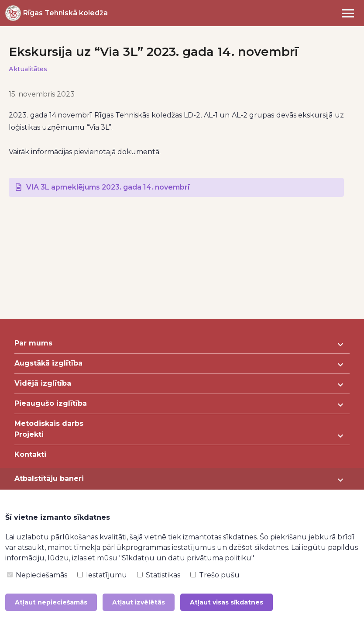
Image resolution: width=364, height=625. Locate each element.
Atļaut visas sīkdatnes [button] (227, 602)
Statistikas (159, 575)
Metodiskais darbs (49, 423)
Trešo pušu (215, 575)
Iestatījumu (102, 575)
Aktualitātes (28, 69)
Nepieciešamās (37, 575)
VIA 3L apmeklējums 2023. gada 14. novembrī (108, 187)
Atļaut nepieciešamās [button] (51, 602)
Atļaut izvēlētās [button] (139, 602)
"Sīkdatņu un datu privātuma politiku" (187, 558)
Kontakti (30, 454)
